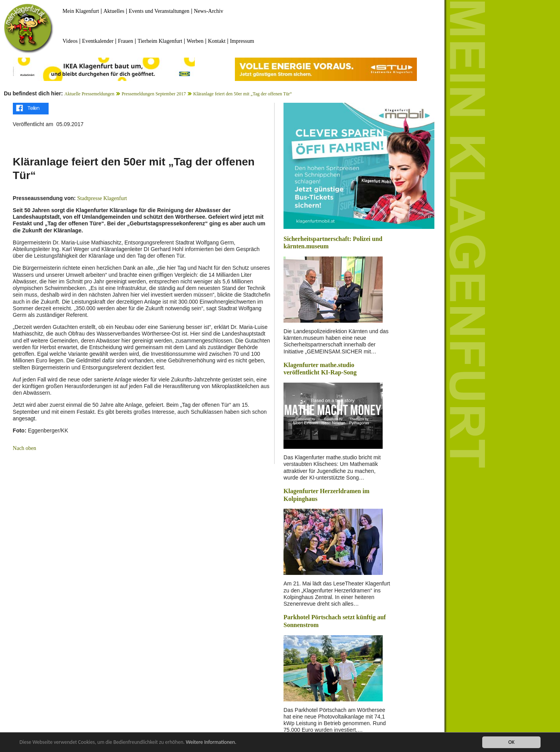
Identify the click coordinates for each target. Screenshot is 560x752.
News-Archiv (209, 11)
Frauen (125, 41)
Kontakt (217, 41)
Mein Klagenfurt (81, 11)
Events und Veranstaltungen (159, 11)
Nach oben (24, 448)
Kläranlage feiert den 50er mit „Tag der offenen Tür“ (243, 94)
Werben (195, 41)
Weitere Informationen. (211, 742)
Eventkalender (98, 41)
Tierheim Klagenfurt (160, 41)
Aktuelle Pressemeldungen (89, 94)
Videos (70, 41)
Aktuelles (114, 11)
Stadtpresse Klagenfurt (102, 198)
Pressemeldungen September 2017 (154, 94)
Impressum (242, 41)
